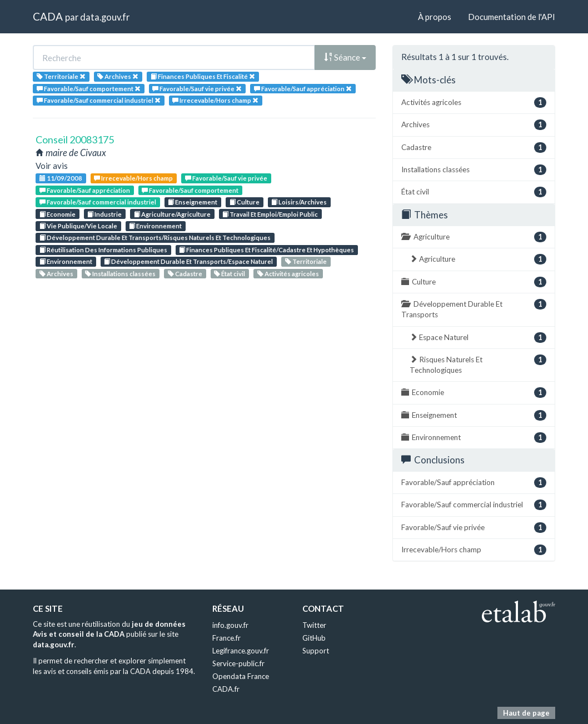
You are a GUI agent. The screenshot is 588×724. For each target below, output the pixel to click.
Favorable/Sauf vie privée (226, 178)
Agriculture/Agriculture (172, 214)
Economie (58, 214)
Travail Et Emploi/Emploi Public (270, 214)
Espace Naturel (478, 338)
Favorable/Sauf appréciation (85, 190)
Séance (345, 57)
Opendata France (241, 676)
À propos (435, 17)
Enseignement (193, 202)
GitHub (314, 638)
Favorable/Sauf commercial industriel (98, 202)
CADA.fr (226, 689)
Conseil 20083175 (75, 139)
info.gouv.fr (230, 625)
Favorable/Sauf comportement (190, 190)
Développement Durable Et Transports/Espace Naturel (188, 261)
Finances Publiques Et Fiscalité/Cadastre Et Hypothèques (266, 250)
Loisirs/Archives (299, 202)
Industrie (104, 214)
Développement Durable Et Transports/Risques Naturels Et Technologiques (155, 238)
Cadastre (185, 274)
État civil (230, 274)
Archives (56, 274)
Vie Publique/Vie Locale (78, 226)
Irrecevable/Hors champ (133, 178)
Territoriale (306, 261)
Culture (245, 202)
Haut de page (526, 713)
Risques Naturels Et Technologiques (478, 365)
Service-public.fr (238, 663)
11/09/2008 (61, 178)
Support (316, 651)
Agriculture (474, 237)
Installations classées (120, 274)
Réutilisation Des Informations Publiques (103, 250)
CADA (48, 16)
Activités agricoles (288, 274)
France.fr (226, 638)
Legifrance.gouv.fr (241, 651)
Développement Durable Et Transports (474, 309)
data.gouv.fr (105, 17)
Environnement (155, 226)
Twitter (314, 625)
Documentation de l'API (512, 17)
